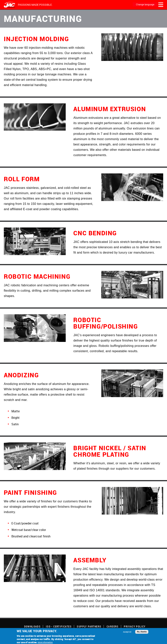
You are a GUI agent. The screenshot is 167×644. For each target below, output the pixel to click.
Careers (113, 626)
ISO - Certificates (59, 626)
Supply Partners (89, 626)
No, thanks (142, 632)
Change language (145, 4)
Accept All (127, 632)
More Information (45, 642)
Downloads (32, 626)
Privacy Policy (135, 626)
